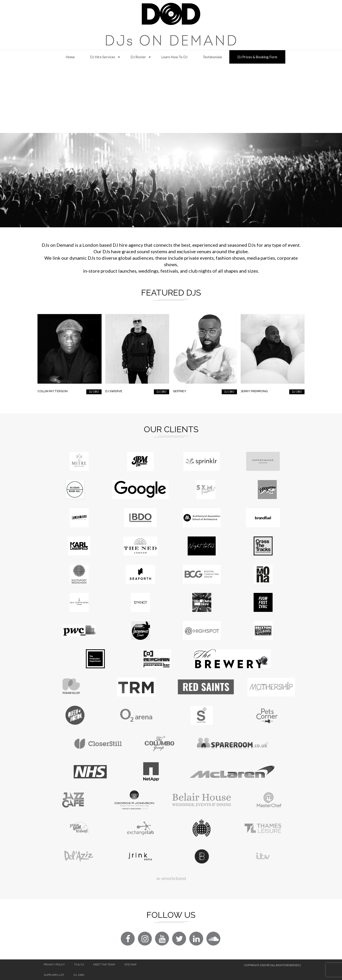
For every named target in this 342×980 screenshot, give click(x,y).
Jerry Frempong (254, 391)
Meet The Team (104, 965)
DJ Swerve (114, 391)
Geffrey (180, 391)
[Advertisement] (171, 98)
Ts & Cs (79, 965)
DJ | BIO (94, 392)
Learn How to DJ (174, 57)
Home (70, 57)
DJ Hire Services (103, 57)
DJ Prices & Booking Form (257, 57)
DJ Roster (138, 57)
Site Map (130, 965)
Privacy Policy (54, 965)
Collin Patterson (53, 391)
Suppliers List (54, 975)
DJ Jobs (79, 975)
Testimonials (212, 57)
